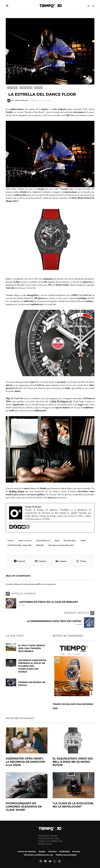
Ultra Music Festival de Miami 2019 (61, 545)
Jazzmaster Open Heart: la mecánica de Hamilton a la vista (25, 762)
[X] (55, 861)
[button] (7, 6)
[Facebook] (45, 861)
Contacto (52, 851)
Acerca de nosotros (27, 851)
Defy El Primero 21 (43, 540)
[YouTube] (50, 861)
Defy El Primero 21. (62, 401)
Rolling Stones (17, 491)
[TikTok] (59, 861)
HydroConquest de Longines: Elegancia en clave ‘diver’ (24, 807)
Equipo (42, 851)
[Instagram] (41, 861)
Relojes (38, 88)
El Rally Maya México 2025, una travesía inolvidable (32, 648)
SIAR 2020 (40, 545)
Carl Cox (11, 540)
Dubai (57, 540)
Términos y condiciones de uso (38, 855)
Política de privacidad (66, 855)
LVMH (83, 540)
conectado (27, 584)
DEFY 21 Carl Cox (25, 540)
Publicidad (64, 851)
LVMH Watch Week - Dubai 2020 (19, 545)
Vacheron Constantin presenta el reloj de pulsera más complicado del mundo (32, 666)
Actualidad (13, 88)
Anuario (76, 851)
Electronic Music (70, 540)
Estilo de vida (26, 88)
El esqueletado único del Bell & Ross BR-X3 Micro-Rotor (73, 762)
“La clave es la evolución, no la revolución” (73, 805)
